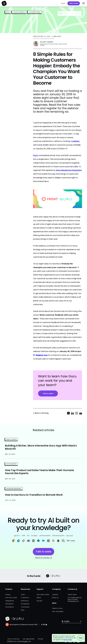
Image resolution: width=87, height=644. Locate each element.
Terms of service (13, 639)
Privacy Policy (68, 640)
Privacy (41, 639)
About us (55, 598)
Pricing (8, 595)
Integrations (10, 601)
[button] (83, 3)
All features (9, 604)
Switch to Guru (57, 608)
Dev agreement (29, 639)
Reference (25, 601)
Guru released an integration (69, 170)
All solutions (10, 607)
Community (25, 607)
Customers (25, 598)
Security (39, 601)
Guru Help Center (43, 595)
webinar (76, 141)
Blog (23, 610)
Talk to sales (74, 3)
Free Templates (58, 611)
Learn (23, 595)
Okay (80, 638)
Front (35, 155)
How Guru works (11, 598)
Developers (25, 604)
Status (39, 598)
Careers (55, 595)
